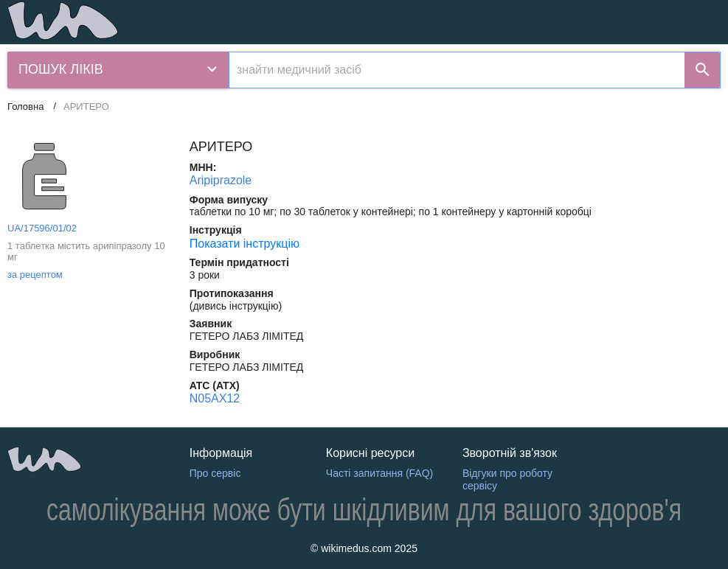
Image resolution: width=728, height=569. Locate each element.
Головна (25, 107)
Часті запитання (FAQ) (379, 473)
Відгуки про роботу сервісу (507, 479)
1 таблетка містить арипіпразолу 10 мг (86, 252)
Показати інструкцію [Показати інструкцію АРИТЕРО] (245, 244)
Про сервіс (215, 473)
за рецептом (35, 275)
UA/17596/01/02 (42, 228)
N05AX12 (215, 398)
